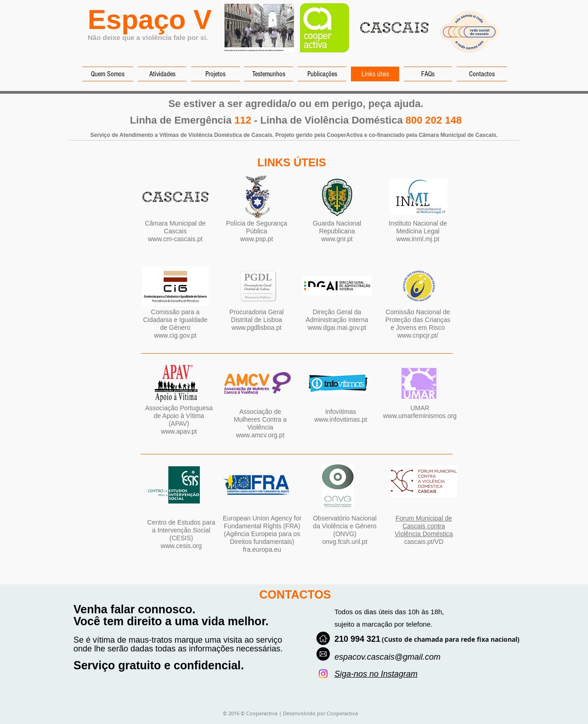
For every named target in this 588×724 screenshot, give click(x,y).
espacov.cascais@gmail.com (387, 657)
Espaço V (150, 20)
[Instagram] (323, 674)
